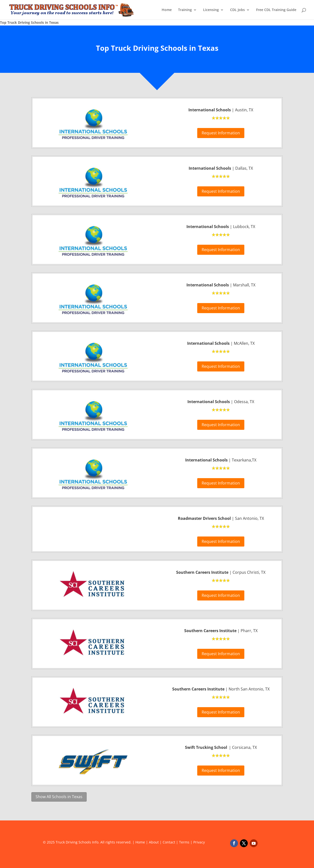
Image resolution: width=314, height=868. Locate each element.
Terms (184, 842)
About (154, 842)
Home (167, 10)
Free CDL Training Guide (276, 10)
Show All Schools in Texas (59, 797)
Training (185, 10)
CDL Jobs (237, 10)
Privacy (199, 842)
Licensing (211, 10)
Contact (169, 842)
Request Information (221, 133)
